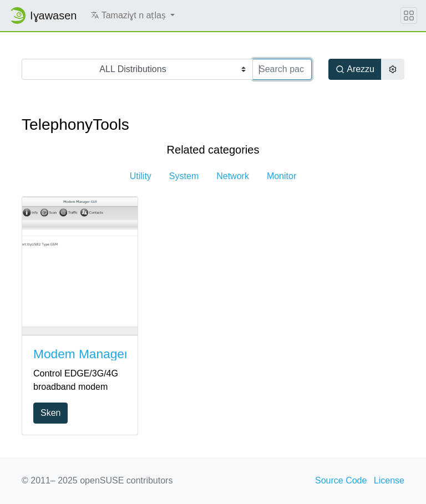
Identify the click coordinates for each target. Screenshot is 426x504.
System (184, 176)
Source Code (341, 480)
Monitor (282, 176)
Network (233, 176)
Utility (141, 176)
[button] (133, 16)
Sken (50, 413)
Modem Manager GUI (94, 354)
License (389, 480)
